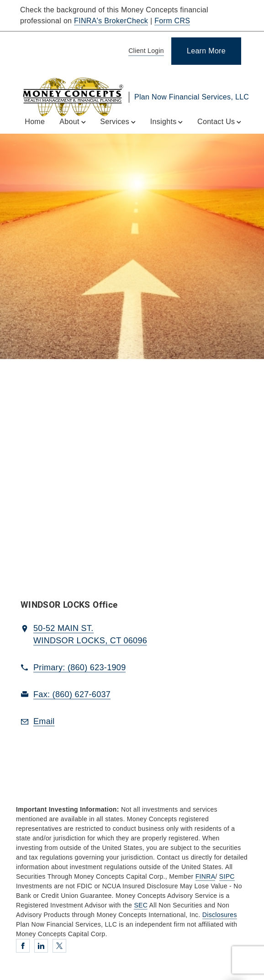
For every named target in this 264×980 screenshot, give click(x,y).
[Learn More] (206, 51)
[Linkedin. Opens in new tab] (41, 946)
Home (35, 122)
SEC (141, 905)
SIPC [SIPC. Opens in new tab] (227, 876)
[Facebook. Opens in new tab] (23, 946)
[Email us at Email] (44, 722)
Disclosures (220, 915)
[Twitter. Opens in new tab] (59, 946)
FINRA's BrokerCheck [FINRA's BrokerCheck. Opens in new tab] (111, 21)
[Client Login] (145, 51)
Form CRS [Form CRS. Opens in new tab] (172, 21)
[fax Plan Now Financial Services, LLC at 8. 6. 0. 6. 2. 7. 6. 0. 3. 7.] (72, 695)
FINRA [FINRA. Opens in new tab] (206, 876)
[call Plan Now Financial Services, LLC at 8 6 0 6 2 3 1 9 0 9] (79, 668)
